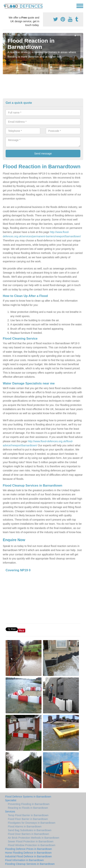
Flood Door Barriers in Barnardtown (28, 834)
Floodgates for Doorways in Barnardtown (32, 823)
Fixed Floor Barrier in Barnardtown (28, 819)
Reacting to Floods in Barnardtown (28, 808)
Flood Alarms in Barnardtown (25, 826)
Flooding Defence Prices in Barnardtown (29, 849)
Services (10, 812)
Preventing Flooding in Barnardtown (29, 804)
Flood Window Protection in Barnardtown (32, 845)
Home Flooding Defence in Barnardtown (28, 853)
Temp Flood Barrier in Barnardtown (28, 815)
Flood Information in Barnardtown (24, 860)
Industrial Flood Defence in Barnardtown (28, 856)
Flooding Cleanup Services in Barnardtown (30, 864)
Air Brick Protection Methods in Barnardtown (34, 838)
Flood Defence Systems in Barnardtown (28, 797)
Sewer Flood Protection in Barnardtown (31, 841)
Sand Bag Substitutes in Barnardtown (30, 830)
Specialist (11, 800)
